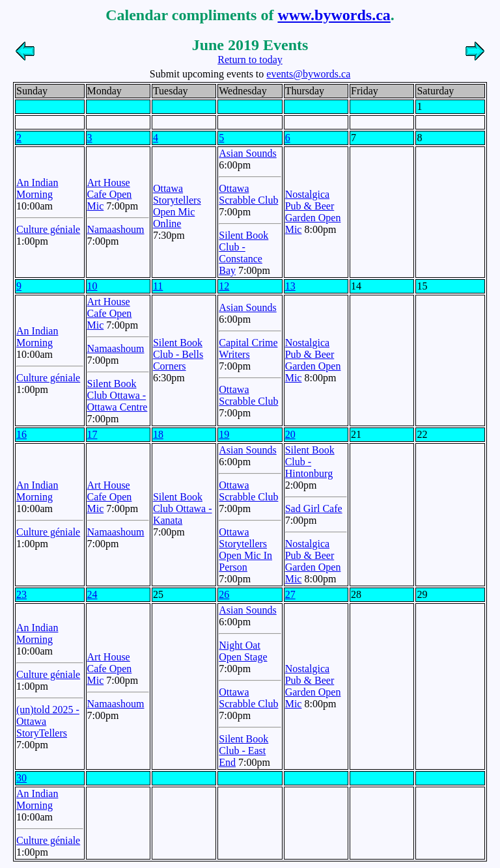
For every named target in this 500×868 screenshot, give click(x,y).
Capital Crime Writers (248, 348)
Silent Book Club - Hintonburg (310, 462)
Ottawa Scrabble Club (248, 194)
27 (290, 594)
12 (224, 286)
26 (224, 594)
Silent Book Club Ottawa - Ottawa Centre (118, 395)
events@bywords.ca (308, 74)
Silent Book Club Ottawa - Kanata (183, 509)
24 (92, 594)
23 (21, 594)
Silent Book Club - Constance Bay (243, 253)
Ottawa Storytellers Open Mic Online (177, 206)
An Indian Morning (37, 188)
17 (92, 434)
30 (21, 778)
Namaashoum (116, 229)
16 (21, 434)
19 (224, 434)
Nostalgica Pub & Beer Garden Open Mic (313, 212)
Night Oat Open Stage (243, 651)
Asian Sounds (247, 153)
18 (158, 434)
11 (158, 286)
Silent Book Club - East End (243, 751)
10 (92, 286)
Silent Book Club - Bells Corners (178, 354)
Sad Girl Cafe (314, 509)
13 (290, 286)
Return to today (250, 60)
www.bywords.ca (334, 15)
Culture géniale (48, 229)
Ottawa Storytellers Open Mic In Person (245, 549)
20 (290, 434)
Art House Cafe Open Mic (110, 194)
